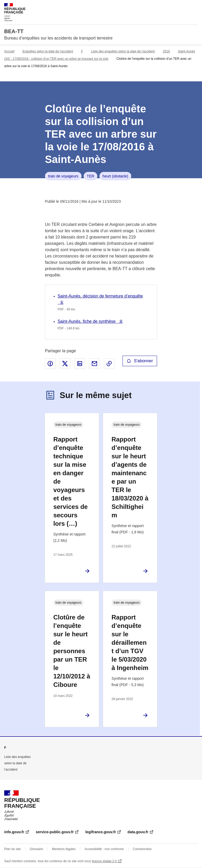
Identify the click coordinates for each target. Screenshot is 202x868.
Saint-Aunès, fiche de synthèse (87, 321)
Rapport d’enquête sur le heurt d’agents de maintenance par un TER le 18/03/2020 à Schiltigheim (130, 477)
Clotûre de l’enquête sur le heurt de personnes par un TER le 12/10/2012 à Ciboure (72, 651)
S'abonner (140, 361)
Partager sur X (65, 364)
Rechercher (184, 6)
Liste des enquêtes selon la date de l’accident (123, 51)
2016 (166, 51)
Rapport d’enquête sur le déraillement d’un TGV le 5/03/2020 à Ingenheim (130, 643)
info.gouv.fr (14, 832)
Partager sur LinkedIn (80, 364)
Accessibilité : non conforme (104, 849)
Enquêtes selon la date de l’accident (48, 51)
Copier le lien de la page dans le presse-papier (109, 364)
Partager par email (94, 364)
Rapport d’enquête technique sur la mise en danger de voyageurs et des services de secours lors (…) (71, 481)
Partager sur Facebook (50, 364)
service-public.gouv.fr (55, 832)
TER (90, 176)
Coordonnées (142, 849)
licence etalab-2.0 (104, 861)
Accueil (9, 51)
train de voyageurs (63, 176)
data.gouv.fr (138, 832)
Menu (195, 6)
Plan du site (12, 849)
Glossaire (36, 849)
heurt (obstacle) (115, 176)
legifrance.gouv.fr (100, 832)
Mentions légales (64, 849)
